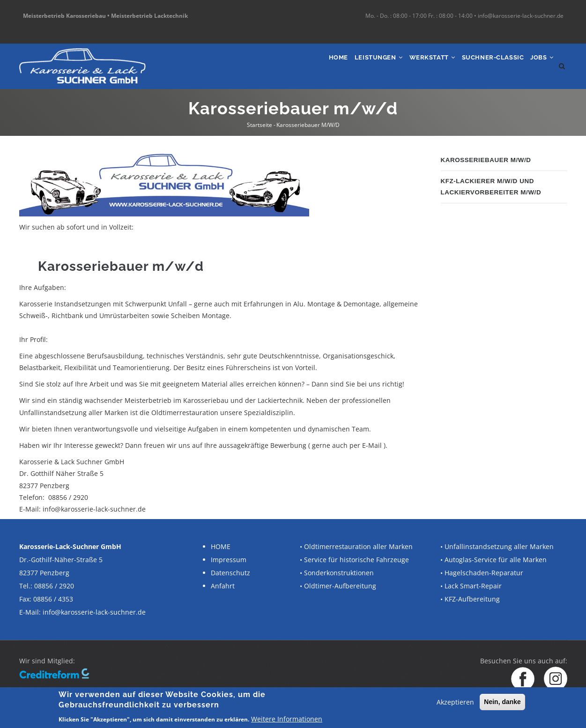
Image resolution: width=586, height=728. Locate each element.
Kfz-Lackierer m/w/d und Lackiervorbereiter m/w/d (493, 186)
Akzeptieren (455, 702)
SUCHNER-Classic (483, 64)
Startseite (260, 125)
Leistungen (355, 64)
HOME (221, 546)
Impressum (229, 560)
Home (308, 64)
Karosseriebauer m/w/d (488, 160)
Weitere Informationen (287, 719)
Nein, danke (502, 702)
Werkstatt (415, 64)
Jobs (539, 64)
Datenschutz (230, 573)
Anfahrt (223, 586)
